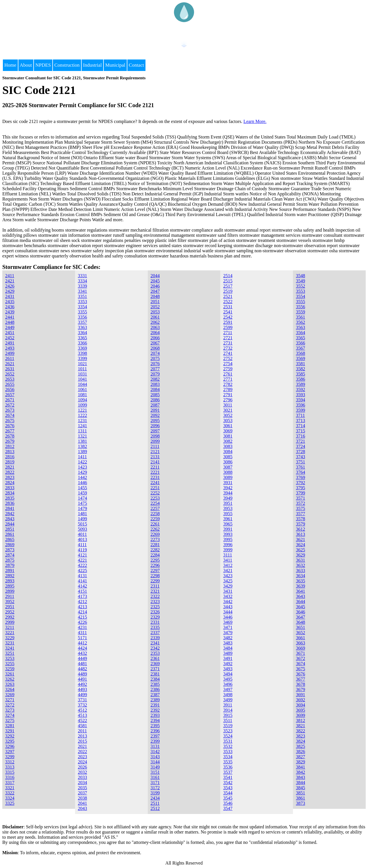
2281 (155, 545)
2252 (155, 493)
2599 (228, 327)
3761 (300, 467)
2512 (155, 808)
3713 (300, 420)
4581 (83, 726)
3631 (300, 560)
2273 (155, 539)
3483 (228, 643)
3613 (300, 534)
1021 (83, 364)
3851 (300, 793)
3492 (228, 664)
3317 (10, 783)
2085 (155, 395)
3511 (228, 720)
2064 (155, 333)
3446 (228, 617)
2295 (155, 560)
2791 (228, 395)
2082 (155, 379)
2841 (10, 508)
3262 (10, 679)
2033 (83, 777)
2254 (155, 503)
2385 (155, 684)
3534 (228, 757)
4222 (83, 565)
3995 (228, 539)
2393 (155, 715)
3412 (228, 565)
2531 (228, 307)
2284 (155, 555)
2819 (10, 462)
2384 (155, 679)
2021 (83, 746)
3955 (228, 514)
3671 (300, 653)
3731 (83, 700)
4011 (82, 534)
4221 (83, 560)
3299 (10, 757)
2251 (155, 488)
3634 (300, 576)
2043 (83, 808)
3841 (300, 767)
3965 (228, 524)
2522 (228, 302)
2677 (10, 431)
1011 (82, 369)
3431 (228, 591)
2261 (155, 524)
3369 (83, 348)
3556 (300, 307)
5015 (83, 524)
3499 (228, 700)
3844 (300, 783)
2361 (155, 658)
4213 (83, 607)
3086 (228, 462)
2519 (228, 291)
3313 (10, 767)
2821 (10, 467)
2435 (10, 302)
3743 (300, 457)
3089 (228, 477)
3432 (228, 596)
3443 (228, 607)
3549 (300, 281)
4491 (83, 679)
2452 (10, 338)
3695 (300, 710)
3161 (155, 777)
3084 (228, 452)
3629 (300, 555)
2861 (10, 534)
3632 (300, 565)
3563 (300, 327)
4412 (83, 643)
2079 (155, 374)
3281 (10, 726)
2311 (155, 586)
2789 (228, 389)
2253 (155, 498)
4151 (83, 591)
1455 (83, 488)
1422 (83, 462)
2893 (10, 581)
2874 (10, 555)
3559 (300, 312)
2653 (10, 379)
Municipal (115, 65)
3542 (228, 783)
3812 (300, 720)
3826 (300, 751)
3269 (10, 695)
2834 (10, 493)
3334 (83, 281)
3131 (155, 746)
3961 (228, 519)
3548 (300, 276)
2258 (155, 514)
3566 (300, 343)
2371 (155, 669)
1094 (83, 400)
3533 (228, 751)
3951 (228, 503)
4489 (83, 674)
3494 (228, 674)
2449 (10, 327)
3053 (228, 420)
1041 (83, 379)
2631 (10, 369)
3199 (155, 793)
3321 (10, 788)
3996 (228, 545)
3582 (300, 369)
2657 (10, 395)
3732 (83, 705)
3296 (10, 746)
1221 (83, 410)
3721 (300, 441)
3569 (300, 358)
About (26, 65)
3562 (300, 322)
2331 (155, 622)
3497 (228, 689)
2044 (155, 276)
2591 (228, 322)
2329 (155, 617)
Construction (67, 65)
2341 (155, 643)
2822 (10, 472)
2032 (83, 772)
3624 (300, 545)
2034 (83, 783)
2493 (10, 348)
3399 (83, 358)
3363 (83, 327)
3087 (228, 467)
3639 (300, 586)
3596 (300, 405)
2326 (155, 612)
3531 (228, 741)
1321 (83, 436)
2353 (155, 653)
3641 (300, 591)
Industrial (92, 65)
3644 (300, 602)
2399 (155, 741)
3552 (300, 286)
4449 (83, 658)
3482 (228, 638)
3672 (300, 658)
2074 (155, 353)
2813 (10, 452)
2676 (10, 426)
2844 (10, 524)
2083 (155, 384)
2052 (155, 307)
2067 (155, 343)
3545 (228, 798)
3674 (300, 664)
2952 (10, 612)
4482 (83, 669)
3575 (300, 508)
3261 (10, 674)
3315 (10, 772)
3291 (10, 731)
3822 (300, 731)
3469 (228, 622)
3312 (10, 762)
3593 (300, 395)
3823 (300, 736)
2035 (83, 788)
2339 (155, 638)
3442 (228, 602)
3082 (228, 441)
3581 (300, 364)
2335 (155, 627)
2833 (10, 488)
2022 (83, 751)
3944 (228, 493)
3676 (300, 674)
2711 (228, 333)
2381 (155, 674)
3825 (300, 746)
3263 (10, 684)
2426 (10, 286)
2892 (10, 576)
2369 (155, 664)
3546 (228, 803)
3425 (228, 581)
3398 (83, 353)
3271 (10, 700)
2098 (155, 436)
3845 (300, 788)
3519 (228, 726)
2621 (10, 364)
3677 (300, 679)
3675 (300, 669)
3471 (228, 627)
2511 (155, 803)
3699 (300, 715)
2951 (10, 607)
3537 (228, 772)
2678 (10, 436)
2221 (155, 472)
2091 (155, 410)
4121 (83, 555)
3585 (300, 374)
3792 (300, 483)
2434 (155, 798)
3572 (300, 503)
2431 (10, 296)
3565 (300, 338)
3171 (155, 783)
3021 (228, 410)
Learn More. (255, 121)
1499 (83, 519)
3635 (300, 581)
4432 (83, 653)
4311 (82, 633)
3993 (228, 534)
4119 (82, 550)
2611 (10, 358)
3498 (228, 695)
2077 (155, 369)
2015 (83, 741)
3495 (228, 679)
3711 (300, 415)
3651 (300, 627)
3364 (83, 333)
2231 (155, 477)
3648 (300, 622)
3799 (300, 493)
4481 (83, 664)
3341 (83, 291)
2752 (228, 358)
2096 (155, 426)
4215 (83, 617)
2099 (155, 441)
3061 (228, 426)
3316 (10, 777)
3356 (83, 317)
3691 (300, 695)
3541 (228, 777)
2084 (155, 389)
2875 (10, 560)
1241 (83, 426)
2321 (155, 591)
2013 (83, 736)
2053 (155, 312)
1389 (83, 452)
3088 (228, 472)
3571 (300, 498)
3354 (83, 307)
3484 (228, 648)
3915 (228, 715)
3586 (300, 379)
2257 (155, 508)
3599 (300, 410)
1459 (83, 493)
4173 (83, 596)
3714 (300, 426)
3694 (300, 705)
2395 (155, 726)
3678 (300, 684)
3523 (228, 731)
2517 (228, 286)
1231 (83, 420)
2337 (155, 633)
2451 (10, 333)
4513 (83, 715)
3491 (228, 658)
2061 (155, 317)
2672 (10, 405)
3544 (228, 793)
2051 (155, 302)
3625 (300, 550)
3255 (10, 664)
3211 (10, 627)
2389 (155, 700)
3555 (300, 302)
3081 (228, 436)
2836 (10, 503)
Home (10, 65)
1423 (83, 467)
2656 (10, 389)
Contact (136, 65)
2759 (228, 369)
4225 (83, 570)
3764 (300, 472)
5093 (83, 529)
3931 (228, 483)
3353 (83, 302)
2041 (83, 803)
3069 (228, 431)
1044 (83, 384)
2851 (10, 529)
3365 (83, 338)
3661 (300, 638)
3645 (300, 607)
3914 (228, 710)
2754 (228, 364)
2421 (10, 281)
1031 (83, 374)
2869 (10, 545)
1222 (83, 415)
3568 (300, 353)
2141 (155, 462)
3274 (10, 715)
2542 (228, 317)
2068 (155, 348)
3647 (300, 617)
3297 (10, 751)
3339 (83, 286)
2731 (228, 343)
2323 (155, 602)
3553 (300, 291)
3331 (83, 276)
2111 (155, 446)
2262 (155, 529)
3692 (300, 700)
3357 (83, 322)
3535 (228, 762)
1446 (83, 483)
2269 (155, 534)
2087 (155, 405)
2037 (83, 793)
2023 (83, 757)
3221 (10, 633)
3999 (228, 550)
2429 (10, 291)
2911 (10, 596)
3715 (300, 431)
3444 (228, 612)
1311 (82, 431)
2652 (10, 374)
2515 (228, 281)
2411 (10, 276)
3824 (300, 741)
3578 (300, 519)
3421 (228, 570)
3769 (300, 477)
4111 (82, 545)
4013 (83, 539)
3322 (10, 793)
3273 (10, 710)
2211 (155, 467)
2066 (155, 338)
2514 (228, 276)
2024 (83, 762)
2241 (155, 483)
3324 (10, 798)
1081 (83, 395)
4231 (83, 627)
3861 (300, 798)
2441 (10, 317)
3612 (300, 529)
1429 (83, 472)
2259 (155, 519)
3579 (300, 524)
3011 (228, 405)
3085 (228, 457)
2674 (10, 415)
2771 (228, 379)
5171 (83, 638)
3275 (10, 720)
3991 (228, 529)
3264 (10, 689)
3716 (300, 436)
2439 (10, 312)
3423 (228, 576)
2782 (228, 384)
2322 (155, 596)
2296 (155, 565)
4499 (83, 695)
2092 (155, 415)
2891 (10, 570)
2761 (228, 374)
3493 (228, 669)
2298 (155, 576)
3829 (300, 762)
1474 (83, 498)
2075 (155, 358)
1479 (83, 508)
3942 (228, 488)
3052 (228, 415)
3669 (300, 648)
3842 (300, 772)
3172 (155, 788)
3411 (228, 560)
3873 (300, 803)
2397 (155, 736)
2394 (155, 720)
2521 (228, 296)
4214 (83, 612)
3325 (10, 803)
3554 (300, 296)
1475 (83, 503)
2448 (10, 322)
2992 (10, 617)
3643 (300, 596)
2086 (155, 400)
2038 (83, 798)
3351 (83, 296)
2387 (155, 695)
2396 (155, 731)
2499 (10, 353)
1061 (83, 389)
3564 (300, 333)
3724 (300, 446)
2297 (155, 570)
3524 (228, 736)
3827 (300, 757)
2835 (10, 498)
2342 (155, 648)
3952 (10, 602)
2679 (10, 441)
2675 (10, 420)
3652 (300, 633)
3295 (10, 741)
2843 (10, 519)
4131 (83, 576)
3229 (10, 638)
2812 (10, 446)
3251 (10, 653)
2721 (228, 338)
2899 (10, 591)
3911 (228, 705)
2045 (155, 281)
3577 (300, 514)
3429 (228, 586)
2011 (82, 731)
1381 (83, 441)
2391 (155, 705)
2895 (10, 586)
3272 (10, 705)
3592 (300, 389)
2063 (155, 327)
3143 (155, 757)
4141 (83, 581)
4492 (83, 684)
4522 (83, 720)
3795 (300, 488)
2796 (228, 400)
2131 (155, 457)
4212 (83, 602)
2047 (155, 291)
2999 (10, 622)
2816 (10, 457)
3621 (300, 539)
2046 (155, 286)
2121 (155, 452)
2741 (228, 353)
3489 (228, 653)
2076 (155, 364)
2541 (228, 312)
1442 (83, 477)
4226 (83, 622)
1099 (83, 405)
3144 (155, 762)
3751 (300, 462)
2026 (83, 767)
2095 (155, 420)
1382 (83, 446)
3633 (300, 570)
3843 (300, 777)
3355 (83, 312)
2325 (155, 607)
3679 (300, 689)
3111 (228, 555)
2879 (10, 565)
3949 (228, 498)
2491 (10, 343)
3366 (83, 343)
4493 (83, 689)
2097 (155, 431)
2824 (10, 483)
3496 (228, 684)
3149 (155, 767)
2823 (10, 477)
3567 (300, 348)
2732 (228, 348)
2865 (10, 539)
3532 (228, 746)
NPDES (43, 65)
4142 (83, 586)
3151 (155, 772)
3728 (300, 452)
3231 (10, 643)
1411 (82, 457)
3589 (300, 384)
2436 (10, 307)
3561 (300, 317)
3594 (300, 400)
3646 (300, 612)
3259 (10, 669)
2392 (155, 710)
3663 (300, 643)
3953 (228, 508)
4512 (83, 710)
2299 (155, 581)
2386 (155, 689)
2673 (10, 410)
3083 (228, 446)
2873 (10, 550)
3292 (10, 736)
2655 (10, 384)
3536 (228, 767)
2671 (10, 400)
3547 (228, 808)
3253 (10, 658)
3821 (300, 726)
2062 (155, 322)
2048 (155, 296)
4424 (83, 648)
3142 (155, 751)
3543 (228, 788)
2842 (10, 514)
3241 (10, 648)
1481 (83, 514)
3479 (228, 633)
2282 (155, 550)
